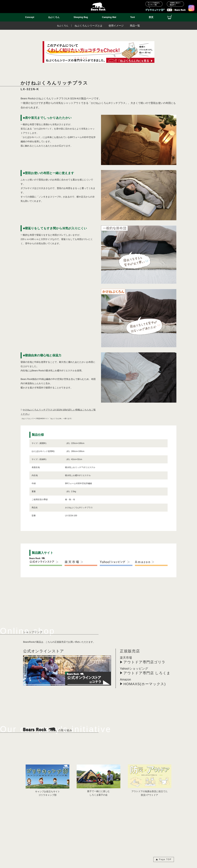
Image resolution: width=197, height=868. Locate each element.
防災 (151, 17)
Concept (30, 17)
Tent (133, 17)
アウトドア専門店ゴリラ (144, 662)
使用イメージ (116, 26)
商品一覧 (135, 26)
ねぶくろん (54, 17)
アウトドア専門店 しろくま (147, 673)
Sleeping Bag (81, 17)
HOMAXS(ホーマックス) (145, 684)
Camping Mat (109, 17)
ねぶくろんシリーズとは (88, 26)
